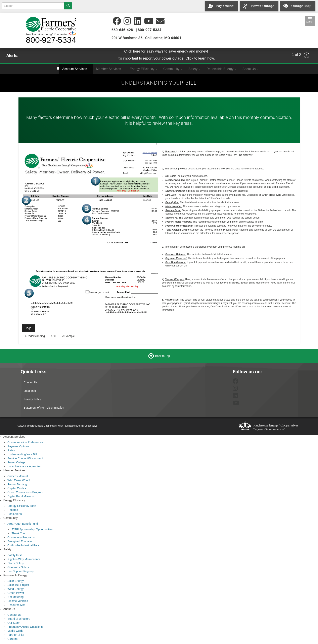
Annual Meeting (17, 484)
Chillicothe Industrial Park (23, 545)
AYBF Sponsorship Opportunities (32, 529)
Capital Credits (17, 488)
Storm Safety (16, 563)
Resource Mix (16, 605)
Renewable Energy (221, 69)
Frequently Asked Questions (25, 627)
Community (173, 69)
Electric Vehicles (18, 601)
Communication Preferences (25, 442)
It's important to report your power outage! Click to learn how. (166, 58)
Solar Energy (16, 581)
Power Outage (16, 462)
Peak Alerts (15, 514)
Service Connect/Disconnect (25, 458)
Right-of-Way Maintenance (24, 559)
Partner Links (16, 635)
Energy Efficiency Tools (22, 506)
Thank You (18, 533)
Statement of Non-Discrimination (44, 408)
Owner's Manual (18, 476)
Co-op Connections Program (25, 492)
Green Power (16, 593)
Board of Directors (19, 619)
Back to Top (163, 356)
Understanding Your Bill (22, 454)
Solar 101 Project (18, 585)
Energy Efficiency (144, 69)
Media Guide (15, 631)
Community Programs (21, 537)
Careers (12, 639)
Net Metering (15, 597)
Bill (54, 336)
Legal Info (30, 391)
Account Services (76, 69)
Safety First (15, 555)
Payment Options (18, 446)
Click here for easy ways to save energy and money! (166, 51)
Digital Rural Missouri (21, 496)
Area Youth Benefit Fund (23, 524)
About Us (251, 69)
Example (69, 336)
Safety (194, 69)
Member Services (110, 69)
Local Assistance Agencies (24, 466)
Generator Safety (18, 567)
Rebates (13, 510)
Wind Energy (15, 589)
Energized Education (20, 541)
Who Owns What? (19, 480)
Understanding (36, 336)
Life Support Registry (21, 571)
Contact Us (30, 382)
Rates (11, 450)
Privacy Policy (32, 399)
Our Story (13, 623)
